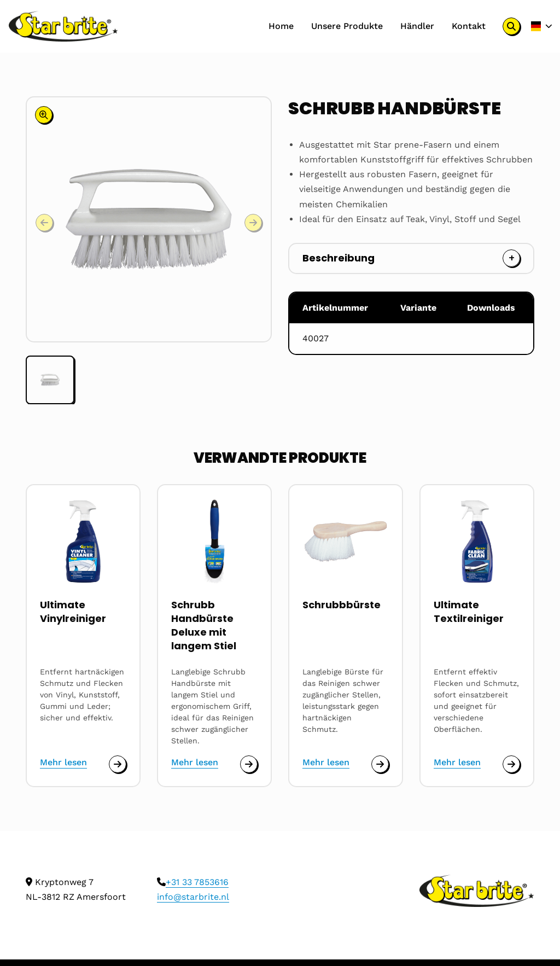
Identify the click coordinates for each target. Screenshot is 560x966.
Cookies (42, 950)
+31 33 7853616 (197, 842)
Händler (417, 26)
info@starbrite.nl (193, 856)
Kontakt (468, 26)
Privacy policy (97, 950)
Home (281, 26)
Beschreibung (339, 258)
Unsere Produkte (346, 26)
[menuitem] (281, 26)
